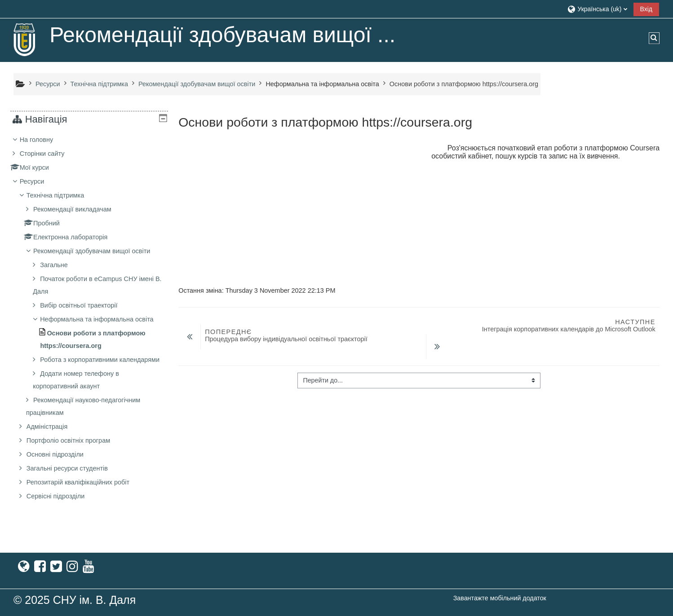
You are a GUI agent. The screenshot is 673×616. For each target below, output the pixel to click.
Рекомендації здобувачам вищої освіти (98, 251)
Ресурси (39, 181)
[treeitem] (89, 330)
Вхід (646, 9)
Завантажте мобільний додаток (500, 598)
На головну (43, 140)
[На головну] (25, 40)
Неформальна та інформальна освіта (322, 84)
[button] (597, 9)
